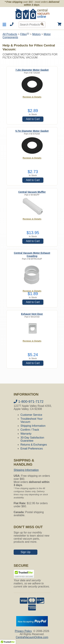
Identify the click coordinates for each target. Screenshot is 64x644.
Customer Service (31, 415)
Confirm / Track (30, 430)
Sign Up (26, 552)
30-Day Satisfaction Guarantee (32, 439)
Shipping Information (33, 426)
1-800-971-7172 (29, 401)
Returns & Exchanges (34, 445)
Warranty (26, 434)
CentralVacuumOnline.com (32, 637)
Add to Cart (33, 119)
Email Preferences (32, 449)
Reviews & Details (32, 97)
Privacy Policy (23, 631)
